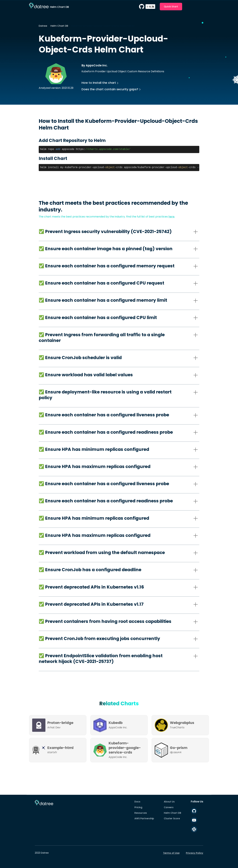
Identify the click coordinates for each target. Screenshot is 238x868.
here (171, 217)
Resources (141, 813)
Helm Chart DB (59, 26)
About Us (169, 802)
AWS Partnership (144, 818)
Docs (137, 802)
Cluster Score (172, 818)
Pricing (138, 807)
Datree (43, 26)
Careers (169, 807)
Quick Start (171, 6)
